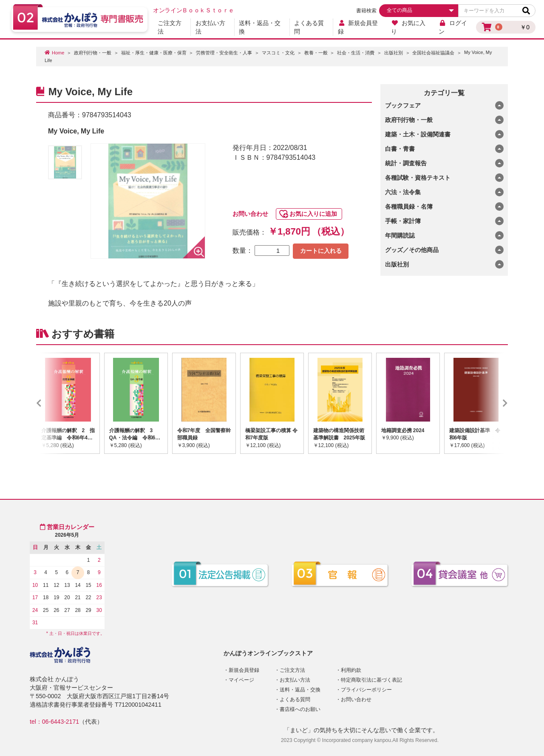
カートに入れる (321, 251)
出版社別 (394, 53)
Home (58, 53)
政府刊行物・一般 (93, 53)
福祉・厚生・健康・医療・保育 (154, 53)
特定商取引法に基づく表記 (371, 680)
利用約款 (351, 670)
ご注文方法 (170, 27)
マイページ (241, 680)
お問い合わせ (250, 214)
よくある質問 (309, 27)
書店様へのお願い (300, 709)
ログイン (453, 27)
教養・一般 (316, 53)
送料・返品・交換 (260, 27)
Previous (51, 403)
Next (493, 403)
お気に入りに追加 (313, 214)
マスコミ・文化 (278, 53)
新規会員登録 (358, 27)
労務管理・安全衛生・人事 (224, 53)
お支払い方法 (210, 27)
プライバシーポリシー (366, 690)
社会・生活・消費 (356, 53)
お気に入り (408, 27)
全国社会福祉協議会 (433, 53)
